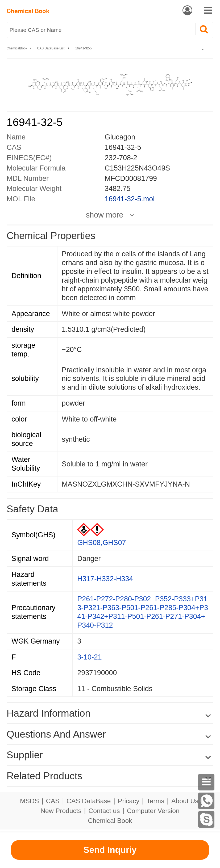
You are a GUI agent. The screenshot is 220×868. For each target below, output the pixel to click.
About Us (185, 801)
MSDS (29, 801)
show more (105, 215)
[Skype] (206, 819)
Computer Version (153, 811)
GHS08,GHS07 (101, 543)
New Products (61, 811)
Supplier (25, 755)
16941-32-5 (83, 48)
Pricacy (129, 801)
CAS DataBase (89, 801)
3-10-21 (89, 657)
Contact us (104, 811)
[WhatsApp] (206, 801)
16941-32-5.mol (130, 199)
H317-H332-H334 (105, 579)
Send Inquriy (110, 850)
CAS (53, 801)
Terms (155, 801)
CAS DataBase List (51, 48)
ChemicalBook (17, 48)
